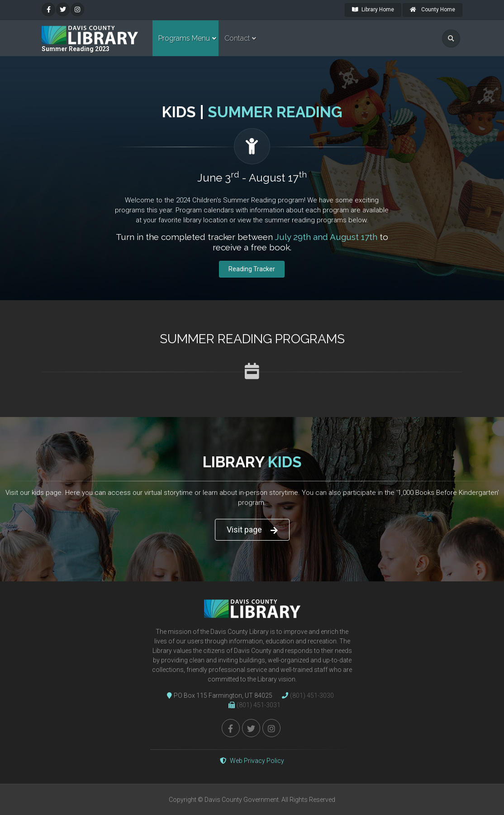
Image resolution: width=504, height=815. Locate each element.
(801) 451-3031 (252, 705)
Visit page (252, 530)
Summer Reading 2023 (76, 49)
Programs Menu (184, 38)
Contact (237, 38)
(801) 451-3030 (306, 695)
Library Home (373, 10)
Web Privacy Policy (252, 761)
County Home (433, 10)
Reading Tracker (252, 269)
